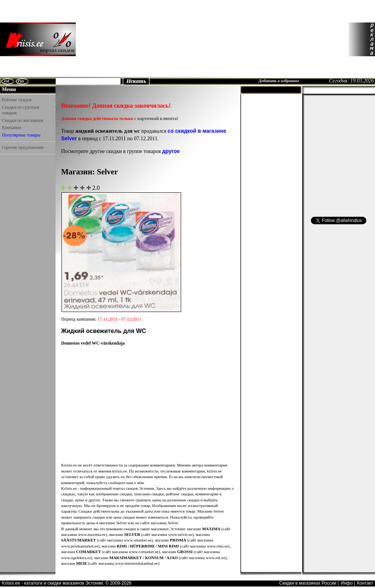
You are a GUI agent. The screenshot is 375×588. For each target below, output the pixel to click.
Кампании (12, 127)
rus (21, 81)
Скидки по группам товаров (28, 110)
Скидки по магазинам (28, 120)
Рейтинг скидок (28, 100)
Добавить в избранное (279, 81)
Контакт (365, 583)
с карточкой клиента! (156, 118)
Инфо (347, 583)
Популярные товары (21, 135)
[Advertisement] (122, 39)
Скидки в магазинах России (308, 583)
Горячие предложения (23, 147)
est (7, 81)
